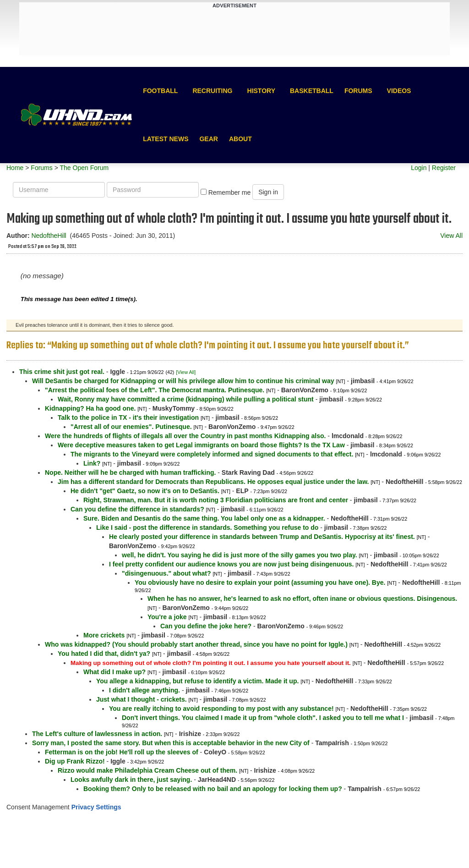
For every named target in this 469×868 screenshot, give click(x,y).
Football (160, 91)
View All (451, 236)
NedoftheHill (49, 236)
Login (419, 168)
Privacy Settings (96, 807)
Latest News (166, 139)
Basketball (312, 91)
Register (444, 168)
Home (15, 168)
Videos (399, 91)
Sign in (268, 192)
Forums (358, 91)
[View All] (186, 372)
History (261, 91)
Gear (208, 139)
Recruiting (212, 91)
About (240, 139)
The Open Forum (84, 168)
